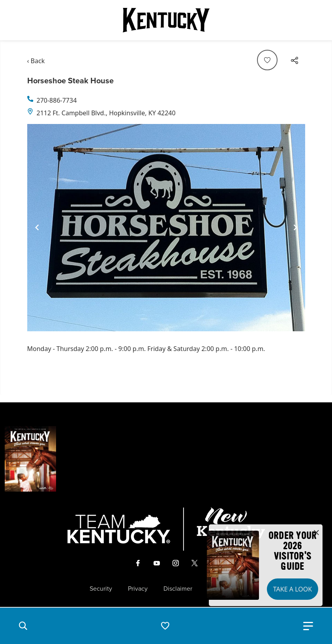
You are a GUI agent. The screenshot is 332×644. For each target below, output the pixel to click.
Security (101, 589)
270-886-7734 (57, 100)
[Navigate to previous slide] (37, 227)
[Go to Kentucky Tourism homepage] (166, 20)
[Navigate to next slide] (295, 227)
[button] (23, 626)
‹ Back (36, 61)
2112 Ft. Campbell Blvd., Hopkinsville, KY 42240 (106, 113)
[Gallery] (166, 228)
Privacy (138, 589)
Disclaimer (178, 589)
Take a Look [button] (293, 589)
